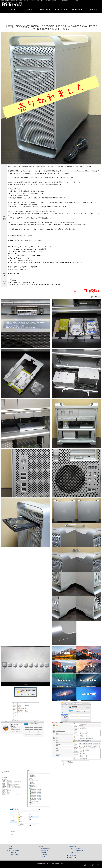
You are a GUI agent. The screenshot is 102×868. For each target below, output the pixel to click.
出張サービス (44, 10)
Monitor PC (44, 852)
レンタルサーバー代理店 (78, 851)
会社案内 (29, 10)
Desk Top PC (45, 854)
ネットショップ (60, 10)
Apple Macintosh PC (46, 849)
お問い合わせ (93, 10)
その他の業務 (76, 10)
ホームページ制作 (76, 849)
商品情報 (41, 847)
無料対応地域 (15, 854)
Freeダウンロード (76, 852)
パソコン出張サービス (15, 851)
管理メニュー (72, 858)
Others (43, 856)
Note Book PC (45, 851)
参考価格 (13, 852)
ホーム (13, 10)
